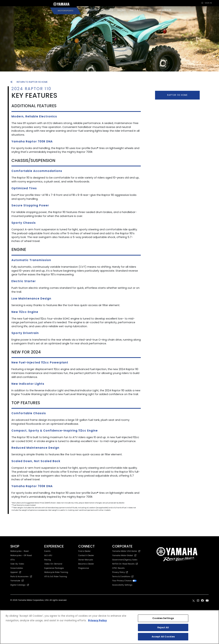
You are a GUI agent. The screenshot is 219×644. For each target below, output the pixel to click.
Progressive (84, 568)
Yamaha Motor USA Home (126, 551)
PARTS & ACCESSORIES (141, 10)
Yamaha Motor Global (124, 555)
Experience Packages (54, 568)
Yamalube (17, 581)
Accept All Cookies (163, 637)
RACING (121, 10)
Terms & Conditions (123, 577)
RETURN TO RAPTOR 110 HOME (29, 82)
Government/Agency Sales (125, 560)
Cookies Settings (163, 618)
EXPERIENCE (107, 10)
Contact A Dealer (86, 555)
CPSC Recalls (118, 568)
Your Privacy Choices (125, 581)
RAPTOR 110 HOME (177, 95)
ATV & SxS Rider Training (56, 577)
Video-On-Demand (53, 564)
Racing (48, 560)
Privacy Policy (120, 572)
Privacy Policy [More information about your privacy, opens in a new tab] (97, 621)
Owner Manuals (86, 560)
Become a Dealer (86, 564)
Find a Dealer (84, 551)
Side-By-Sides (17, 564)
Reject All (163, 627)
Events (47, 551)
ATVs (13, 560)
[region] (109, 627)
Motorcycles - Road (19, 551)
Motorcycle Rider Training (56, 572)
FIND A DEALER (164, 10)
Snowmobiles (17, 568)
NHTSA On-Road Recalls (125, 564)
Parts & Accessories (21, 577)
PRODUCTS (92, 10)
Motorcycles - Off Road (21, 555)
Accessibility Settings (122, 585)
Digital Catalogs (20, 585)
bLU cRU (48, 555)
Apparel (16, 572)
